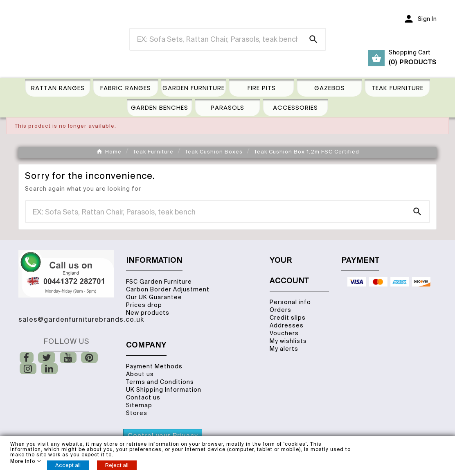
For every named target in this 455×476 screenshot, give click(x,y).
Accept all (68, 465)
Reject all (117, 465)
